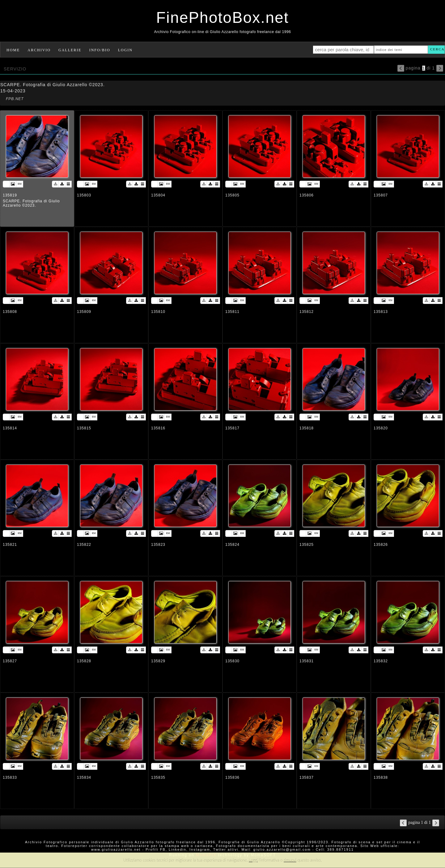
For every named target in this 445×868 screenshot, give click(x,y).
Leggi (253, 860)
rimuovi (290, 860)
